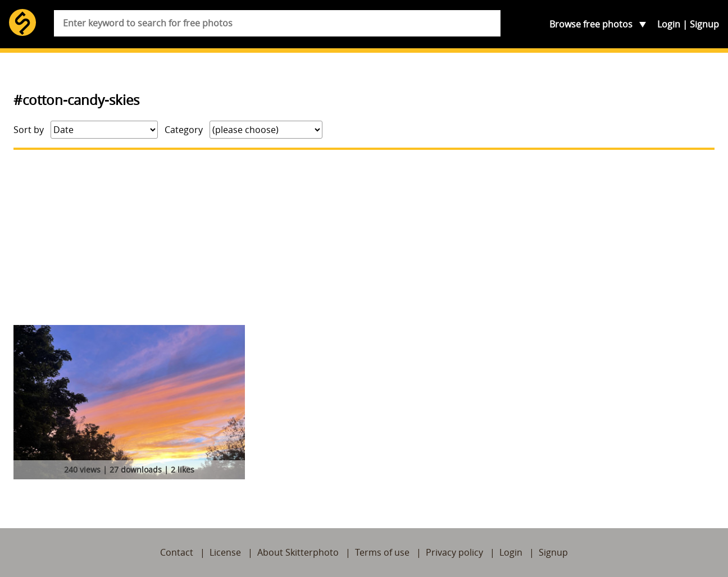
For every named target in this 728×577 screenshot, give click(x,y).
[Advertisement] (364, 237)
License (225, 552)
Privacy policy (454, 552)
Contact (177, 552)
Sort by (29, 130)
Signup (704, 24)
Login (669, 24)
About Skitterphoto (298, 552)
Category (184, 130)
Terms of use (382, 552)
